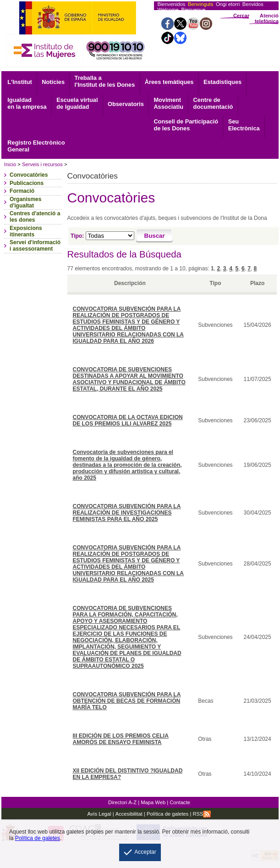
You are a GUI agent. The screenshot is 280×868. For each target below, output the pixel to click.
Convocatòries (29, 175)
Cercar (241, 16)
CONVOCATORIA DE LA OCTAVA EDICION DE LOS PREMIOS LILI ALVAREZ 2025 (128, 420)
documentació (213, 103)
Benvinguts (200, 4)
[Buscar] (155, 236)
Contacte (180, 802)
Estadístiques (222, 82)
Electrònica (244, 125)
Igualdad (27, 103)
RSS (202, 814)
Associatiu (168, 103)
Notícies (53, 82)
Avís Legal (99, 814)
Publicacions (27, 183)
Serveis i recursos (42, 164)
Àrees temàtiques (169, 82)
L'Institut (20, 82)
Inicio (10, 164)
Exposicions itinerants (26, 231)
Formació (22, 191)
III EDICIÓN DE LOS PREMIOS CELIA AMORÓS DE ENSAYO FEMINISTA (121, 739)
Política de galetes (167, 814)
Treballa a (105, 81)
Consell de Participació (186, 125)
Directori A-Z (122, 802)
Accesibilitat (129, 814)
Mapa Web (153, 802)
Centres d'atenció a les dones (35, 217)
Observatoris (126, 104)
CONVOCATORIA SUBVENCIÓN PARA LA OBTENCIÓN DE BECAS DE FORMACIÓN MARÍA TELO (127, 701)
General (36, 146)
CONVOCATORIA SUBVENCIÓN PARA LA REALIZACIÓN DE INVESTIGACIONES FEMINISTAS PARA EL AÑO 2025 (127, 513)
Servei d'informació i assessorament (35, 246)
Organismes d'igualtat (25, 202)
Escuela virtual (77, 103)
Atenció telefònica (267, 18)
